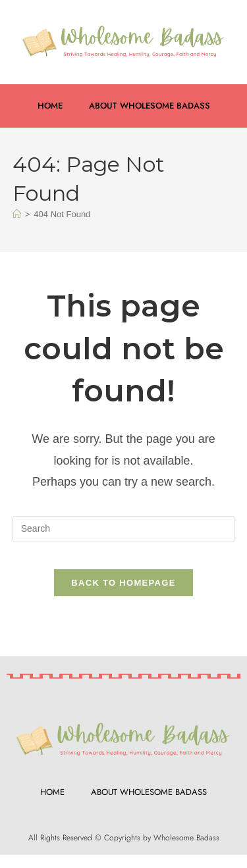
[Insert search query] (124, 529)
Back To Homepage (123, 583)
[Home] (17, 214)
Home (50, 106)
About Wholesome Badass (150, 106)
